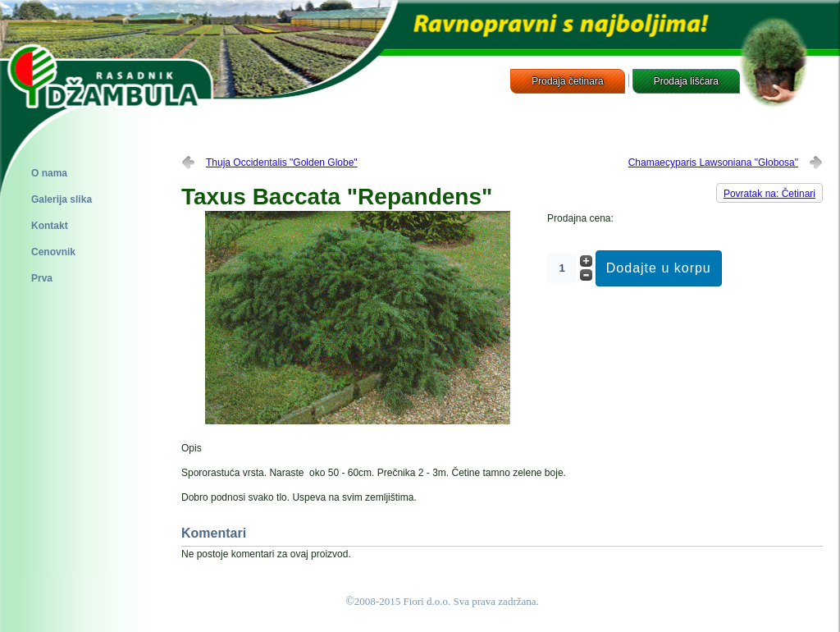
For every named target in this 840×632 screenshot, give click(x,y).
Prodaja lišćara (686, 81)
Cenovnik (53, 252)
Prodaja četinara (567, 81)
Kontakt (50, 226)
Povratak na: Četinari (769, 194)
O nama (49, 173)
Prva (42, 278)
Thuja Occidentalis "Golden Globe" (282, 163)
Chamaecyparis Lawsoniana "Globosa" (713, 163)
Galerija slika (62, 199)
